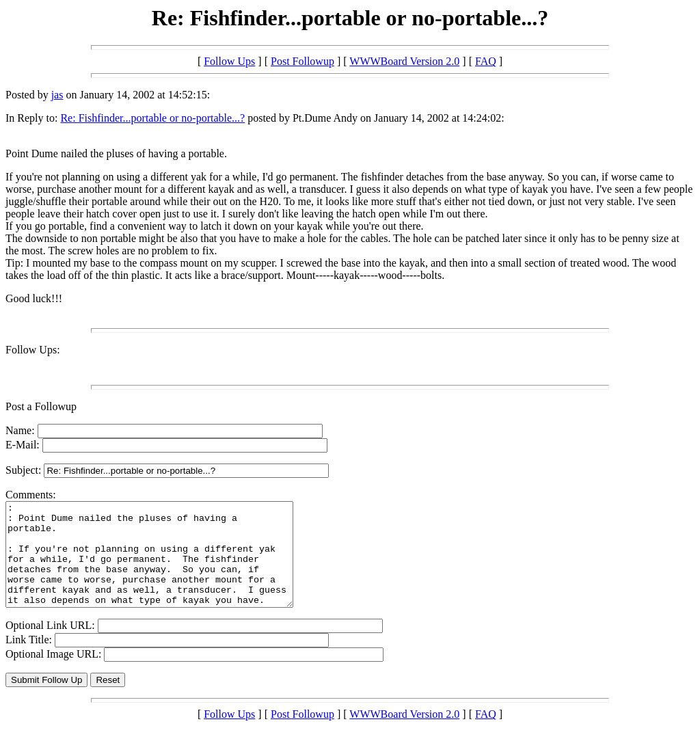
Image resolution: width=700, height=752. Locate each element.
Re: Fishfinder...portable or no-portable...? (152, 118)
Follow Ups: (33, 350)
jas (57, 95)
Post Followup (302, 61)
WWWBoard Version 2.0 (404, 61)
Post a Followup (41, 406)
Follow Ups (229, 61)
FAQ (486, 61)
